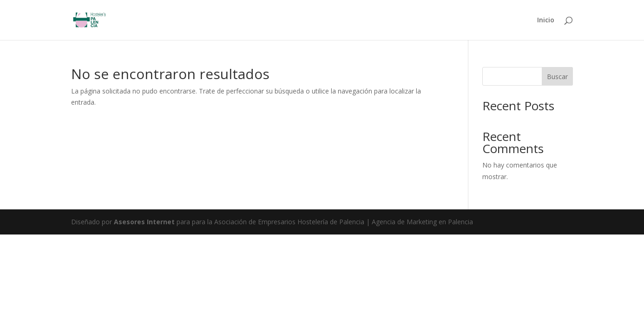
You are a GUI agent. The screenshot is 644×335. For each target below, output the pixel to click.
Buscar (557, 77)
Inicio (546, 20)
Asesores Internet (144, 222)
